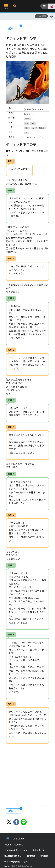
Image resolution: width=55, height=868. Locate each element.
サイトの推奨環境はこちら (16, 862)
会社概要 (44, 856)
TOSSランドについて (14, 845)
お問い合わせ (38, 850)
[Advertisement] (27, 775)
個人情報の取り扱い (13, 856)
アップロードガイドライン (16, 850)
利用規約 (31, 856)
